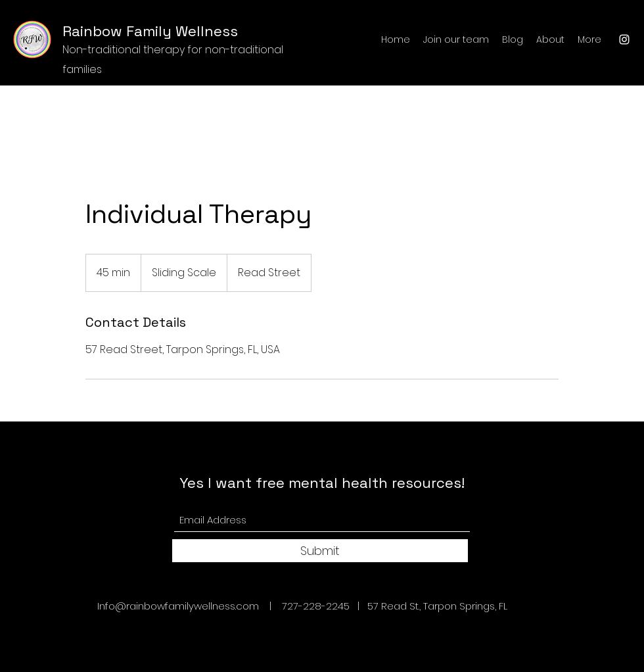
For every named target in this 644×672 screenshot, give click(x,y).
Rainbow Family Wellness (150, 31)
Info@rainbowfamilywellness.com (178, 606)
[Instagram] (624, 39)
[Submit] (320, 551)
